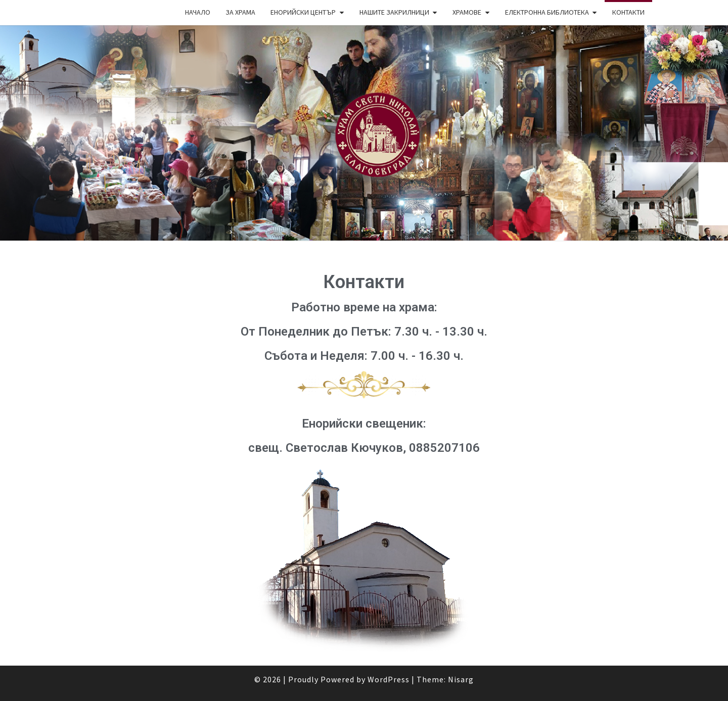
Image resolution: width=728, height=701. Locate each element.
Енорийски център (303, 12)
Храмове (467, 12)
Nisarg (461, 679)
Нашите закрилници (394, 12)
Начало (198, 12)
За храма (240, 12)
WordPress (389, 679)
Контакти (628, 12)
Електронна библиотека (547, 12)
